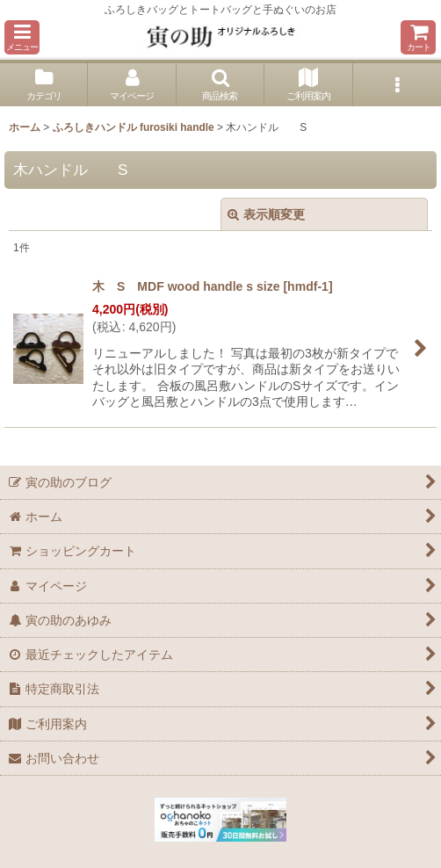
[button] (22, 37)
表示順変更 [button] (266, 214)
